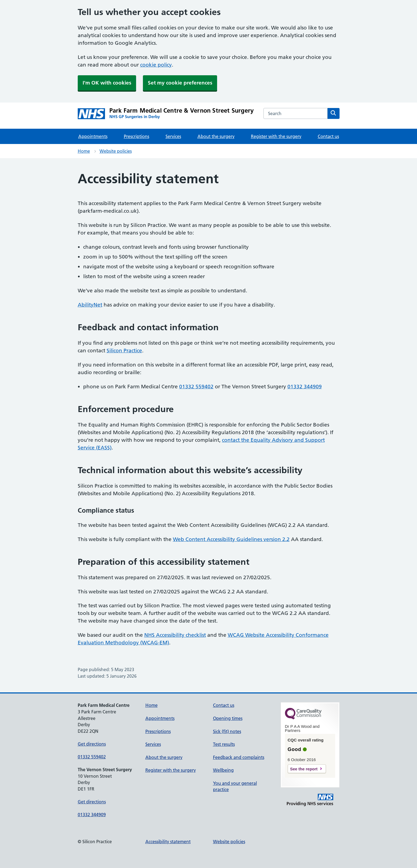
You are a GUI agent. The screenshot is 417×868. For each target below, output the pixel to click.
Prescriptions (136, 136)
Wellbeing (223, 770)
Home (84, 151)
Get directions (92, 744)
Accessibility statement (168, 842)
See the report (304, 769)
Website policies (116, 151)
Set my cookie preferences (180, 83)
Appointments (93, 136)
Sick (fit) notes (227, 731)
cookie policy (156, 65)
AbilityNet (90, 305)
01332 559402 (196, 387)
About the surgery (216, 136)
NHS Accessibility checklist (175, 635)
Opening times (228, 718)
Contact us (328, 136)
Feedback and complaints (239, 757)
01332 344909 (305, 387)
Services (173, 136)
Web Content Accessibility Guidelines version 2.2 (231, 539)
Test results (224, 744)
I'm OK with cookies (107, 83)
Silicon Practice (124, 351)
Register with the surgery (276, 136)
